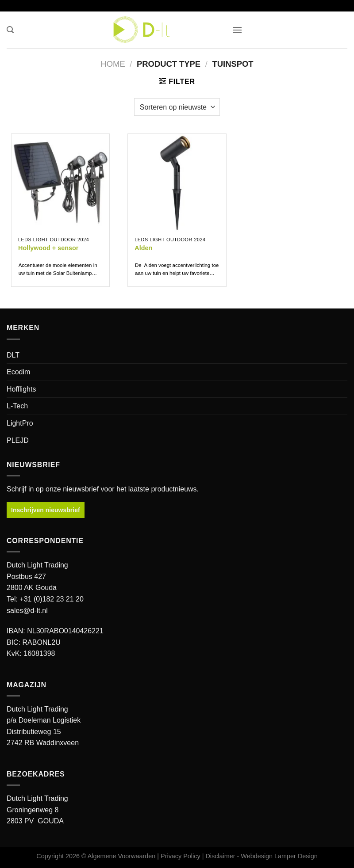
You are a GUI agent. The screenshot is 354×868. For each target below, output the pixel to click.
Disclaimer (220, 856)
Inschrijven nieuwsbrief (46, 510)
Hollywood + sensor (48, 248)
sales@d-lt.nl (27, 611)
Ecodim (18, 372)
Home (113, 64)
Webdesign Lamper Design (279, 856)
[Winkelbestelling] (177, 107)
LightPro (20, 423)
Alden (143, 248)
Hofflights (21, 389)
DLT (13, 355)
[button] (10, 30)
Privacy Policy (181, 856)
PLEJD (18, 440)
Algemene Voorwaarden (122, 856)
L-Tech (17, 406)
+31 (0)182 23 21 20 (52, 599)
